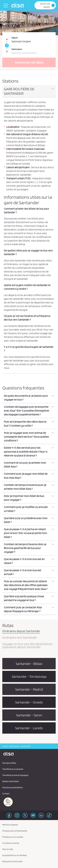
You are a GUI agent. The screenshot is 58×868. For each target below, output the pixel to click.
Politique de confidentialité (15, 831)
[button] (29, 91)
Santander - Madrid (29, 689)
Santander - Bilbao (29, 664)
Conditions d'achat (11, 843)
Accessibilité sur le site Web (15, 855)
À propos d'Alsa (9, 763)
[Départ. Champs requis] (29, 38)
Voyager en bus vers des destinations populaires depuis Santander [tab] (27, 646)
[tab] (29, 91)
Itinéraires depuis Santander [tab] (21, 631)
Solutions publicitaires (13, 787)
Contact (6, 794)
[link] (6, 46)
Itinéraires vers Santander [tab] (20, 638)
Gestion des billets (11, 781)
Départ (15, 38)
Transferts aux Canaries (13, 769)
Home (5, 746)
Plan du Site (8, 849)
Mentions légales (10, 825)
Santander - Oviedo (29, 702)
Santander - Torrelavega (29, 676)
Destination (17, 49)
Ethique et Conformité (12, 861)
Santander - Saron (29, 715)
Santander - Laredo (29, 728)
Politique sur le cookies (13, 837)
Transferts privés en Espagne (15, 775)
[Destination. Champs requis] (29, 50)
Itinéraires (14, 746)
